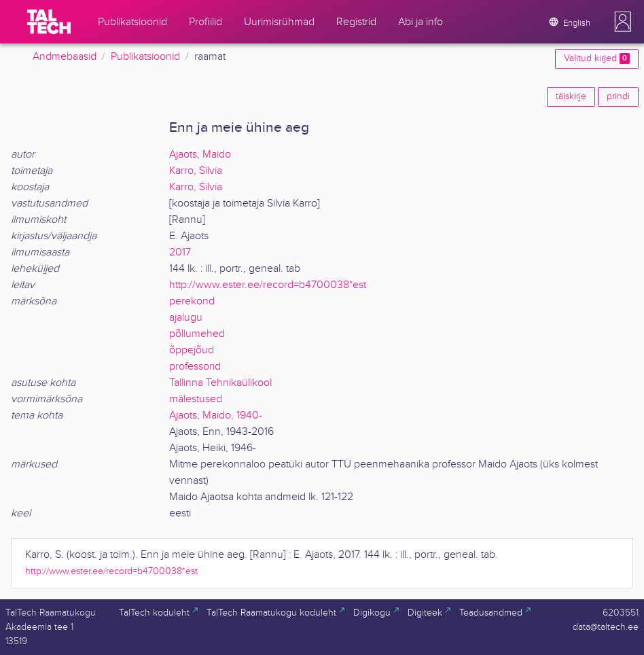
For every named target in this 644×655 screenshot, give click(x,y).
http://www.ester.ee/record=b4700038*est (268, 285)
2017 (180, 252)
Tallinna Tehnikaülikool (220, 383)
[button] (623, 22)
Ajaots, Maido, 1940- (216, 415)
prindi (618, 96)
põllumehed (197, 334)
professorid (195, 367)
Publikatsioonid (145, 57)
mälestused (196, 399)
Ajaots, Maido (200, 155)
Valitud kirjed (597, 58)
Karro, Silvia (196, 171)
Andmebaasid (65, 57)
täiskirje (571, 96)
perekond (192, 301)
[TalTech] (49, 22)
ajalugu (186, 318)
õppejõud (192, 350)
